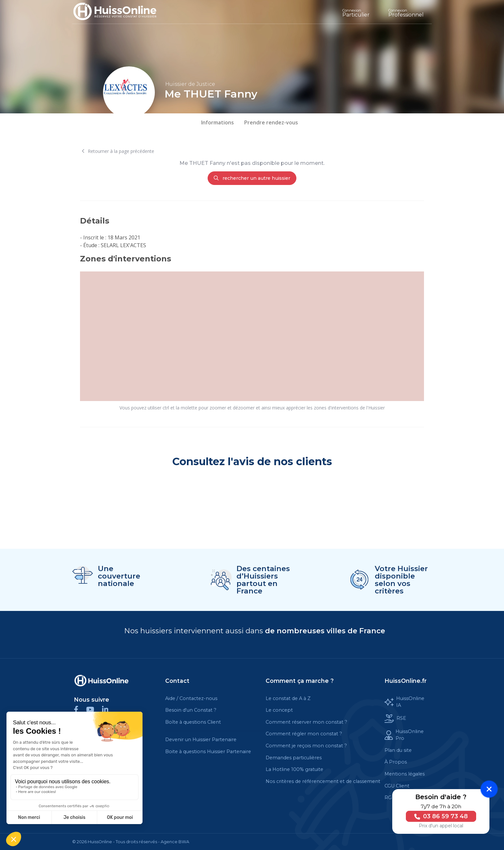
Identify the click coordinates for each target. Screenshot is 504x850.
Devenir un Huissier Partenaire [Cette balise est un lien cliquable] (201, 740)
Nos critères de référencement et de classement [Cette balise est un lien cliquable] (323, 781)
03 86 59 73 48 (439, 816)
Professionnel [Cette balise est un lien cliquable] (406, 13)
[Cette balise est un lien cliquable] (101, 681)
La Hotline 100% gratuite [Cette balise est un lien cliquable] (294, 769)
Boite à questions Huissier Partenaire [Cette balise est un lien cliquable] (208, 752)
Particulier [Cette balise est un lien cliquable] (356, 13)
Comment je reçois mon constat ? (306, 746)
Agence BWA (175, 842)
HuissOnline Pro (404, 735)
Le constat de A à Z (288, 698)
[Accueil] (120, 12)
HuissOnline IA (404, 702)
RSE (395, 719)
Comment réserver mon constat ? (306, 722)
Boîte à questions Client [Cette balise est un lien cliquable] (193, 722)
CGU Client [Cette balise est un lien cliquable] (397, 786)
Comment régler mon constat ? (304, 734)
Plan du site (398, 750)
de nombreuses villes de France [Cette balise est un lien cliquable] (325, 631)
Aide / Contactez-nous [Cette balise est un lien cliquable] (191, 698)
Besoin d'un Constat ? (191, 710)
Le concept (279, 710)
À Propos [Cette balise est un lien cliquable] (396, 762)
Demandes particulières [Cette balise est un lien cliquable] (294, 758)
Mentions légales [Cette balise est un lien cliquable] (405, 774)
